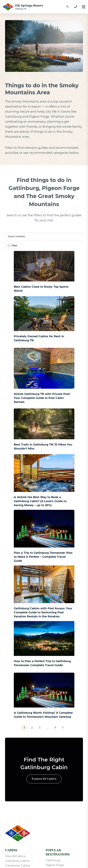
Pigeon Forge (55, 865)
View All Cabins (15, 856)
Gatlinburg (53, 860)
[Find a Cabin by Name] (67, 7)
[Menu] (84, 7)
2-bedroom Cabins (18, 866)
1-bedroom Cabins (17, 861)
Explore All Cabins (44, 779)
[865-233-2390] (76, 7)
